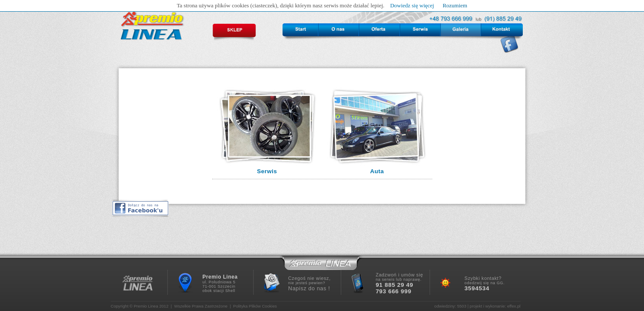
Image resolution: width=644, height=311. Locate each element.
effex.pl (514, 306)
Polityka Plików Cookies (255, 306)
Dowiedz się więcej (412, 5)
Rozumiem (455, 5)
